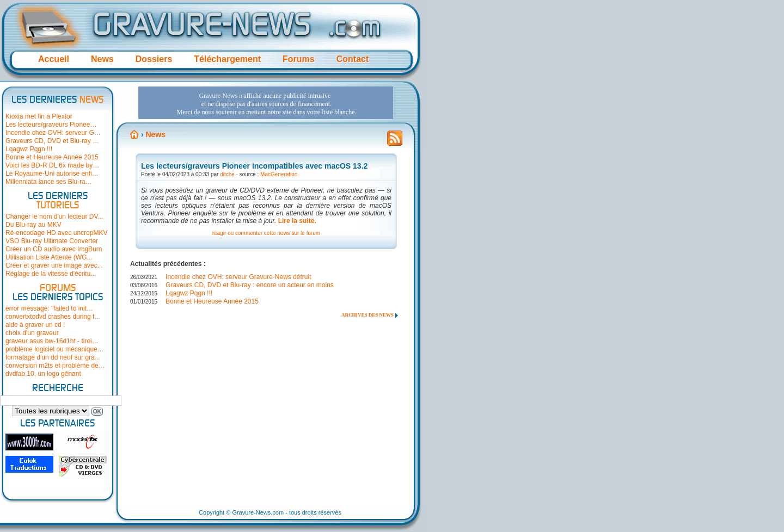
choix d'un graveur (32, 333)
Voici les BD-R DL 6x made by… (52, 165)
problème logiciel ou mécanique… (55, 349)
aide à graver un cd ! (35, 325)
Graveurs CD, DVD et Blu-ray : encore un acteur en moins (250, 285)
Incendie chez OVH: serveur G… (53, 133)
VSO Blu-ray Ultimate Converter (52, 241)
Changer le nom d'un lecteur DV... (54, 216)
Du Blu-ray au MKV (33, 225)
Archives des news (367, 315)
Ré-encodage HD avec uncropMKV (56, 233)
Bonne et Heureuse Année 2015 (52, 157)
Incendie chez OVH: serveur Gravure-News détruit (238, 277)
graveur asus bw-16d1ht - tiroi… (52, 341)
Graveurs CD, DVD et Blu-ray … (52, 141)
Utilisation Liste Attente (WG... (49, 257)
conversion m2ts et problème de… (55, 366)
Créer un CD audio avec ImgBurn (54, 249)
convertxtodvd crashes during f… (53, 317)
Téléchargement (227, 59)
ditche (227, 174)
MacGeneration (279, 174)
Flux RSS (395, 141)
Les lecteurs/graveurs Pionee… (51, 125)
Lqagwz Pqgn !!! (29, 149)
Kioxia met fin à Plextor (39, 116)
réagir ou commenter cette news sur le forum (266, 233)
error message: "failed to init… (49, 308)
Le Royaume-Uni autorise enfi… (52, 174)
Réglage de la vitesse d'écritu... (51, 274)
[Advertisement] (266, 103)
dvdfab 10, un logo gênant (43, 374)
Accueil (54, 59)
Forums (299, 59)
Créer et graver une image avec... (54, 265)
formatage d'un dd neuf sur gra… (53, 357)
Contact (353, 59)
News (102, 59)
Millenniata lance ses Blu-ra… (49, 182)
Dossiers (154, 59)
